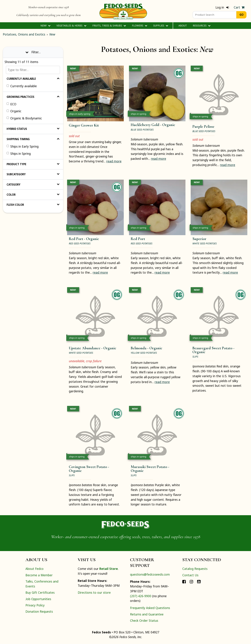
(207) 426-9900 (141, 596)
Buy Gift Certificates (40, 592)
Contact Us (190, 575)
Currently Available (33, 79)
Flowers (140, 25)
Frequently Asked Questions (150, 608)
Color (33, 195)
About (183, 25)
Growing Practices (33, 97)
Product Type (33, 164)
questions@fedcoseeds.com (150, 574)
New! (45, 25)
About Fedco (35, 569)
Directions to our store (94, 592)
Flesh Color (33, 205)
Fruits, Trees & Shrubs (109, 25)
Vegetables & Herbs (71, 25)
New (52, 34)
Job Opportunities (38, 599)
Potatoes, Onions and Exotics (24, 34)
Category (33, 184)
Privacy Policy (35, 605)
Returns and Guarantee (147, 614)
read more (114, 161)
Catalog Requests (195, 569)
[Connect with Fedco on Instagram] (191, 581)
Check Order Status (144, 621)
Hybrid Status (33, 129)
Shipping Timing (33, 139)
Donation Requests (39, 611)
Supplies (161, 25)
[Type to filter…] (33, 70)
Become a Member (39, 575)
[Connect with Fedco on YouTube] (199, 581)
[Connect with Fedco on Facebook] (184, 581)
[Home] (123, 11)
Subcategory (33, 174)
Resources (202, 25)
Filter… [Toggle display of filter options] (33, 52)
